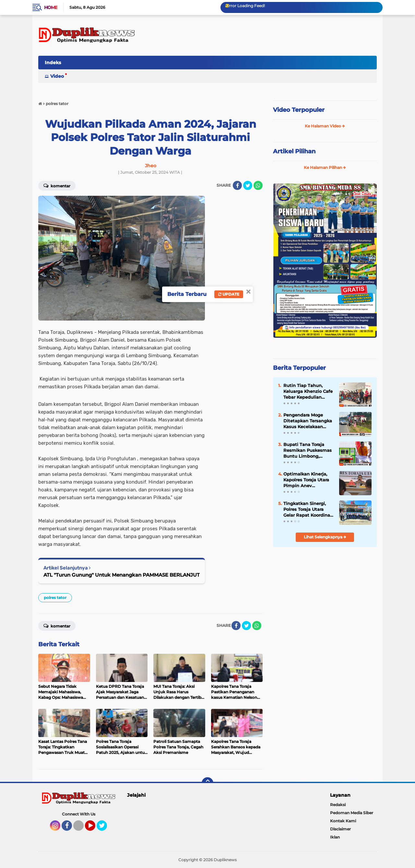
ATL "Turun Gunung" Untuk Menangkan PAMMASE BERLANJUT (122, 575)
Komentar (57, 185)
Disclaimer (340, 829)
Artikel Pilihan (294, 151)
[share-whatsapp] (258, 185)
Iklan (335, 837)
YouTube (95, 828)
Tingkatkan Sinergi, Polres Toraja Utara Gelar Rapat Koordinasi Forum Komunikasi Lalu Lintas (308, 510)
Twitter (105, 828)
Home (51, 7)
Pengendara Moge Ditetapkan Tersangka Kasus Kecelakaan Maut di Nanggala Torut (308, 421)
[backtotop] (207, 783)
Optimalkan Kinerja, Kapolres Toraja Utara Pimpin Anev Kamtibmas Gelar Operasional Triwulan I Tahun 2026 (308, 480)
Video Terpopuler (299, 110)
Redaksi (338, 805)
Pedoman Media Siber (352, 813)
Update (229, 294)
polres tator (55, 598)
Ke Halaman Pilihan (325, 167)
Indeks (53, 63)
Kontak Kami (343, 821)
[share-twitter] (248, 185)
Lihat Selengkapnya (325, 537)
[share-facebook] (237, 185)
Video (57, 76)
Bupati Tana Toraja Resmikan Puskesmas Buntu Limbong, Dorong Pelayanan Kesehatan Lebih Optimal (308, 451)
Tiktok (80, 828)
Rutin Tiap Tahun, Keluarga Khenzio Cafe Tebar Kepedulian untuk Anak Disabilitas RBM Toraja (309, 392)
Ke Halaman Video (325, 126)
